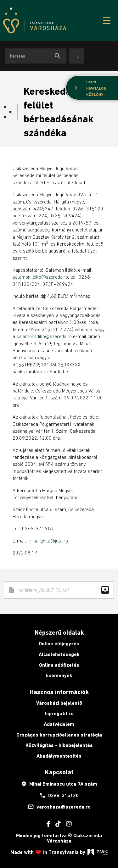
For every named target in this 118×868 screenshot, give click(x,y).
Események (59, 675)
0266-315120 (59, 795)
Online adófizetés (59, 665)
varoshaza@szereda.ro (59, 807)
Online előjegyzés (59, 644)
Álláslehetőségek (59, 654)
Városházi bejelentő (59, 703)
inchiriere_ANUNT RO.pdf (59, 590)
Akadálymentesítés (59, 756)
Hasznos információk (59, 692)
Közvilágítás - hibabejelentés (59, 745)
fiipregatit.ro (59, 713)
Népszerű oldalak (59, 632)
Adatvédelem (59, 724)
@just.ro (59, 541)
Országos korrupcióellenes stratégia (59, 735)
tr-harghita (39, 541)
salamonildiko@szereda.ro (40, 277)
